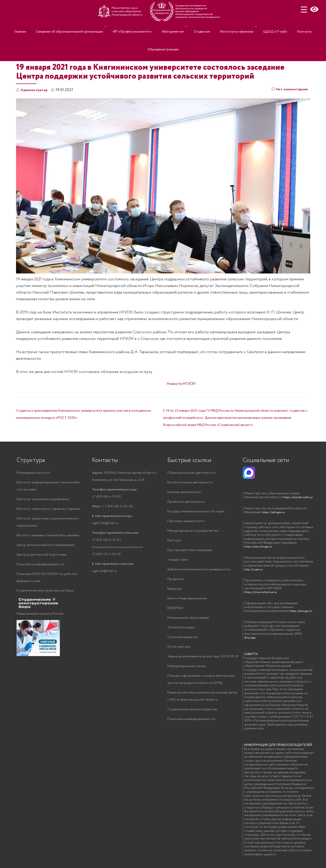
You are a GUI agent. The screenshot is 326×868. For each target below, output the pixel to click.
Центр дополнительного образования (45, 547)
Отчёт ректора (179, 651)
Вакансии (174, 592)
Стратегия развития (182, 641)
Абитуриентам (174, 27)
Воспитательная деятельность (190, 483)
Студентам (201, 27)
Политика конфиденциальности (40, 567)
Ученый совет (178, 562)
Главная (34, 27)
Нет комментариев (288, 90)
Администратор (36, 90)
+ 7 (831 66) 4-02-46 (112, 507)
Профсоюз (176, 582)
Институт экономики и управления (43, 500)
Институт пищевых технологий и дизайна (48, 537)
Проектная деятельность (186, 503)
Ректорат (174, 542)
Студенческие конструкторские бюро (45, 594)
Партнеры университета (186, 522)
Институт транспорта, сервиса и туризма (48, 510)
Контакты (290, 27)
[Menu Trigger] (304, 10)
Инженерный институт (33, 473)
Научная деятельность (184, 493)
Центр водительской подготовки (42, 557)
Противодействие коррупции (190, 552)
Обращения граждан (163, 34)
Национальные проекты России (40, 617)
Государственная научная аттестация (196, 512)
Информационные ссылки (187, 671)
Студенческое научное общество (192, 716)
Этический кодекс (181, 632)
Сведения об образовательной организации (78, 27)
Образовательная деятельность (191, 473)
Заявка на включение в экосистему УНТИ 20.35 (203, 661)
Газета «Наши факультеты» (187, 602)
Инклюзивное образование (188, 622)
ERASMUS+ (176, 612)
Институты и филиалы (230, 27)
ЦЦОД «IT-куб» (266, 27)
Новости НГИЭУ (181, 384)
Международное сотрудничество (193, 532)
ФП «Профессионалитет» (139, 27)
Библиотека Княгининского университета (199, 572)
